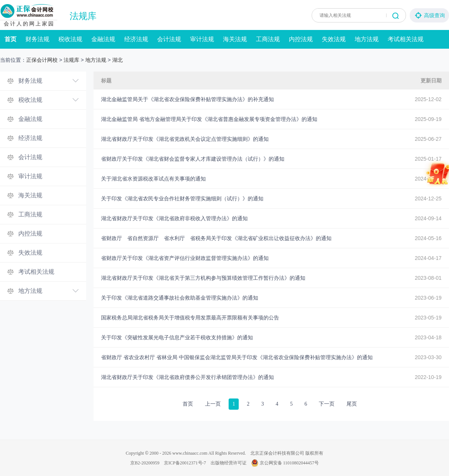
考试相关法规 (406, 39)
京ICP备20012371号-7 (185, 463)
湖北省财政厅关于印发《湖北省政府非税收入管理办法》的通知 (174, 218)
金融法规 (103, 39)
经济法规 (136, 39)
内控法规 (301, 39)
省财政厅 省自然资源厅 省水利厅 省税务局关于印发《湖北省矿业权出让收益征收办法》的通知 (216, 238)
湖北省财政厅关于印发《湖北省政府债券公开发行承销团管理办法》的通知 (187, 377)
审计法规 (202, 39)
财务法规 (37, 39)
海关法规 (235, 39)
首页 (10, 39)
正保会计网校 (42, 60)
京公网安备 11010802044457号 (285, 463)
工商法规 (268, 39)
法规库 (83, 16)
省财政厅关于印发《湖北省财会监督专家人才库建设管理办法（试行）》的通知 (193, 159)
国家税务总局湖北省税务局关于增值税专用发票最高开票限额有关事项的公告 (190, 318)
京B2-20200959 (145, 463)
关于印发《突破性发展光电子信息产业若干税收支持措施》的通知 (177, 337)
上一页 (213, 404)
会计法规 (169, 39)
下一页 (327, 404)
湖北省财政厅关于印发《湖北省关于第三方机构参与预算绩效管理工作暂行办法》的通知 (203, 278)
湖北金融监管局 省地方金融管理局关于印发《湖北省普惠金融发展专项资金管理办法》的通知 (209, 119)
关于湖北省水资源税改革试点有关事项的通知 (153, 179)
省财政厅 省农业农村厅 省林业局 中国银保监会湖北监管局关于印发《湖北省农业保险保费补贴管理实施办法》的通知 (237, 357)
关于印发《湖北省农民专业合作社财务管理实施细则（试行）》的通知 (182, 198)
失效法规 (334, 39)
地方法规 (367, 39)
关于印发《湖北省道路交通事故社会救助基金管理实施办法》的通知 (180, 298)
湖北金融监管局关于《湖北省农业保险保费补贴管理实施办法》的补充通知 (187, 99)
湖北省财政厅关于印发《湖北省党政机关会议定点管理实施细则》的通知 (185, 139)
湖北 (117, 60)
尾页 (352, 404)
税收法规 (70, 39)
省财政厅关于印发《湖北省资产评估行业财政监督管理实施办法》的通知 (185, 258)
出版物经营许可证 (229, 463)
